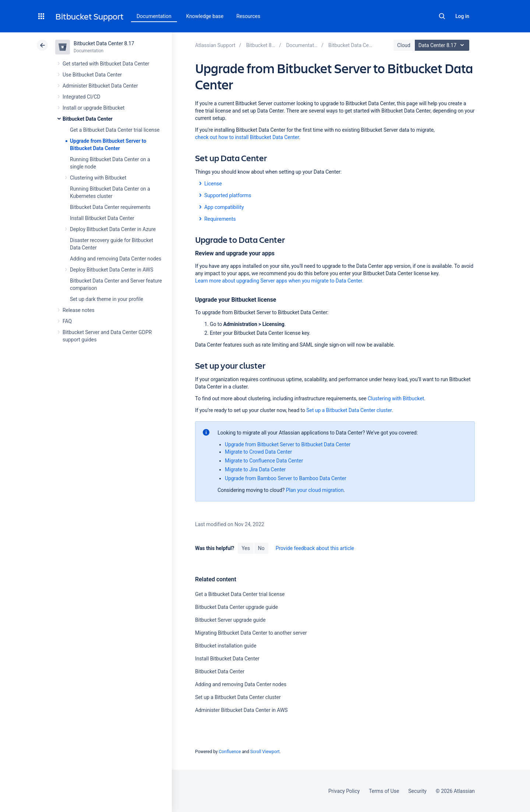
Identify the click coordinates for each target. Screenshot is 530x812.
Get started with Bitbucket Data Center (106, 64)
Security (417, 791)
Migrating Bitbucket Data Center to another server (251, 633)
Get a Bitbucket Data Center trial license (115, 130)
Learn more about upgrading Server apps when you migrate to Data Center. (279, 281)
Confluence (230, 752)
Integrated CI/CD (82, 97)
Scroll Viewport (265, 752)
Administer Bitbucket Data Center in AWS (241, 710)
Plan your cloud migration (315, 490)
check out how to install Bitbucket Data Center (247, 137)
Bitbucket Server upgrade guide (230, 620)
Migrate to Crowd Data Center (258, 452)
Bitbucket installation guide (226, 646)
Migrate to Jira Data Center (255, 469)
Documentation (154, 16)
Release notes (79, 310)
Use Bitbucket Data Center (92, 75)
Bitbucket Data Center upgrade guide (236, 607)
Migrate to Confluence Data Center (264, 461)
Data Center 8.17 (443, 45)
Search (442, 16)
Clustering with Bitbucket (98, 178)
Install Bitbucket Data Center (102, 218)
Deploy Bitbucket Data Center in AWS (112, 270)
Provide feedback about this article (315, 548)
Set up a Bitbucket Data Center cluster (349, 410)
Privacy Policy (344, 791)
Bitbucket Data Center (88, 119)
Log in (462, 16)
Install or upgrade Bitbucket (93, 108)
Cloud (404, 45)
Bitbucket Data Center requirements (110, 207)
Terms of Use (384, 791)
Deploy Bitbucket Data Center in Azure (113, 229)
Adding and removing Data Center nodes (116, 259)
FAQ (67, 321)
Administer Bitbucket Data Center (100, 86)
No (261, 548)
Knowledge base (205, 16)
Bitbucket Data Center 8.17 (104, 43)
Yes (245, 548)
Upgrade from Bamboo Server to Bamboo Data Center (286, 478)
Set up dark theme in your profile (107, 299)
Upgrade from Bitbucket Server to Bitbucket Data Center (288, 444)
